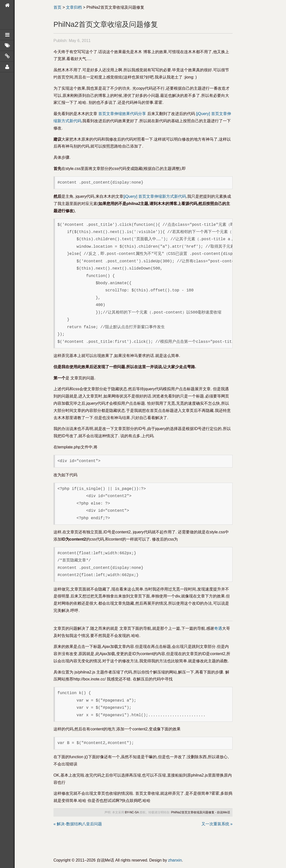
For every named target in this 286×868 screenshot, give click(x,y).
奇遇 (218, 628)
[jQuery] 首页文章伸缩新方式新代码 (155, 196)
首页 (57, 7)
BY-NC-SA (132, 812)
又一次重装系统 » (217, 824)
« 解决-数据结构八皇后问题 (78, 824)
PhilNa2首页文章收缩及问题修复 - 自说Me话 (201, 812)
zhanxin (175, 860)
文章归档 (74, 7)
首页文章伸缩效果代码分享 (122, 114)
